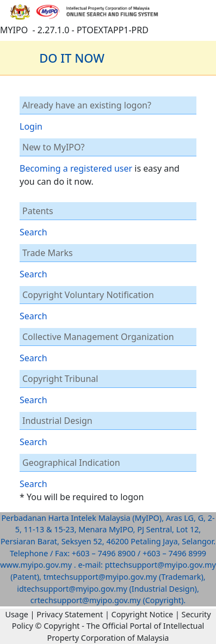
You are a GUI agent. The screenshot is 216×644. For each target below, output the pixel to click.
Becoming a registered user (76, 168)
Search (33, 232)
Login (31, 126)
